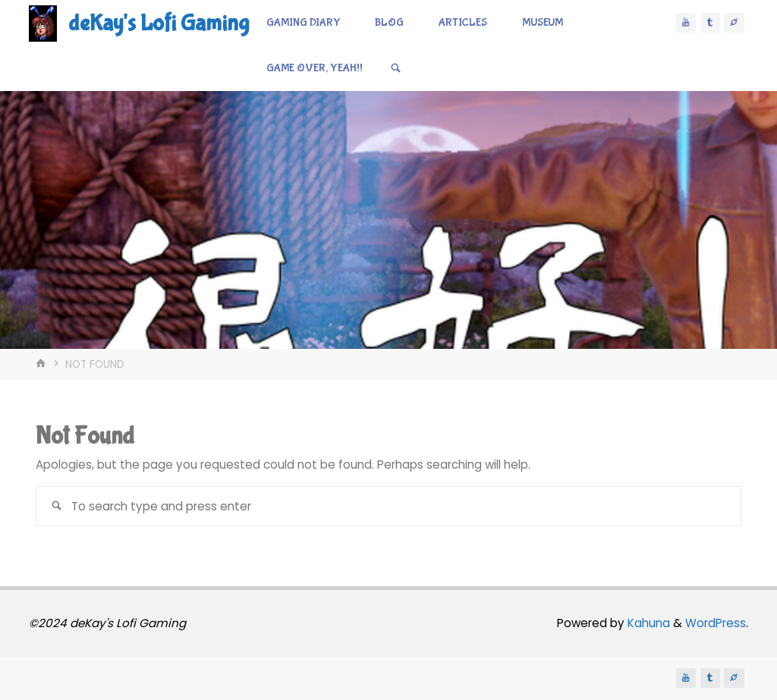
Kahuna (647, 623)
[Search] (396, 68)
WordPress (716, 623)
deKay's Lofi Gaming (159, 23)
